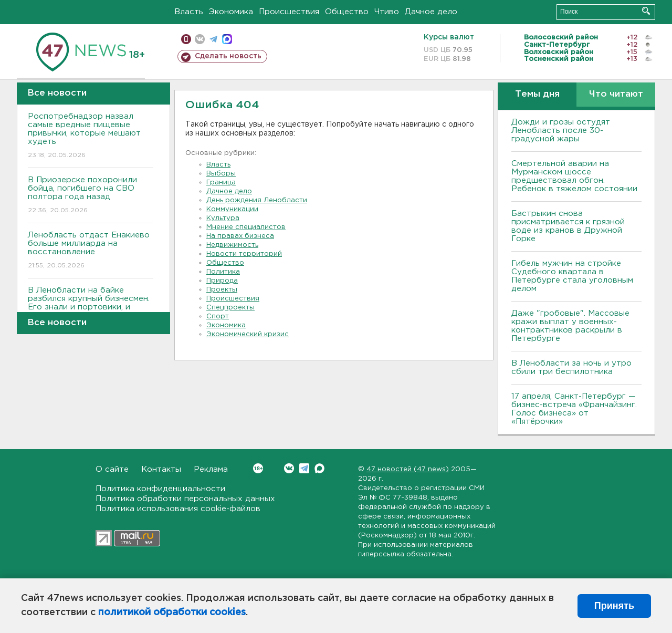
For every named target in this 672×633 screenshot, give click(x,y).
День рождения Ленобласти (257, 200)
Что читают (616, 94)
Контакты (161, 469)
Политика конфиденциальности (160, 489)
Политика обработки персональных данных (185, 499)
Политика (223, 272)
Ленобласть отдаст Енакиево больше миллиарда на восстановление (91, 251)
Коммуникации (232, 209)
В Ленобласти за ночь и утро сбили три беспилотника (571, 367)
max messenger (227, 39)
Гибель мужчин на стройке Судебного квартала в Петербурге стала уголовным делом (572, 276)
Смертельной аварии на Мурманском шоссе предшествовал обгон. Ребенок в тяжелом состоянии (574, 176)
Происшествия (289, 12)
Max (319, 468)
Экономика (231, 12)
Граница (221, 183)
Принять (614, 606)
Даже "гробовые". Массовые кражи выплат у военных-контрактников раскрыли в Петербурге (570, 326)
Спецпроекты (230, 308)
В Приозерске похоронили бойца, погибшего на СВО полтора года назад (91, 196)
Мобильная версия (186, 39)
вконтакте (200, 39)
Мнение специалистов (246, 227)
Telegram (304, 468)
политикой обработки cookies (172, 613)
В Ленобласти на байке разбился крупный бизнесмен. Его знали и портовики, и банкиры (91, 310)
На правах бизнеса (240, 236)
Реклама (211, 469)
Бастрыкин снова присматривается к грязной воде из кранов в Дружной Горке (568, 226)
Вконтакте (258, 468)
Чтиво (387, 12)
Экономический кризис (248, 334)
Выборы (221, 174)
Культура (223, 218)
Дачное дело (431, 12)
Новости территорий (244, 254)
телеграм (213, 39)
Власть (189, 12)
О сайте (112, 469)
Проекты (222, 290)
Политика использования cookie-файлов (178, 509)
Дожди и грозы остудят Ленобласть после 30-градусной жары (561, 131)
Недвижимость (232, 245)
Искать (646, 11)
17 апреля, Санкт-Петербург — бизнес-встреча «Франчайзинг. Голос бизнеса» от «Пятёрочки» (574, 409)
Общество (347, 12)
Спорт (218, 316)
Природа (222, 281)
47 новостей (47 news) (408, 469)
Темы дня (537, 94)
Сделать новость (228, 56)
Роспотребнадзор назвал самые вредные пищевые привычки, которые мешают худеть (91, 136)
